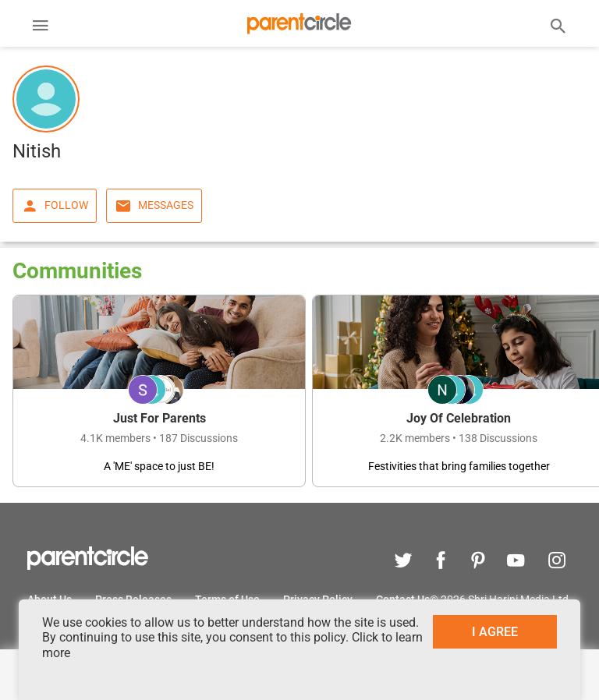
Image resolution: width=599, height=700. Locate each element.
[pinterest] (478, 562)
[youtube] (516, 562)
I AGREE (495, 632)
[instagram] (553, 562)
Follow (55, 206)
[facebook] (441, 562)
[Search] (558, 25)
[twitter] (403, 562)
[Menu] (41, 27)
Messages (154, 206)
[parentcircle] (88, 566)
